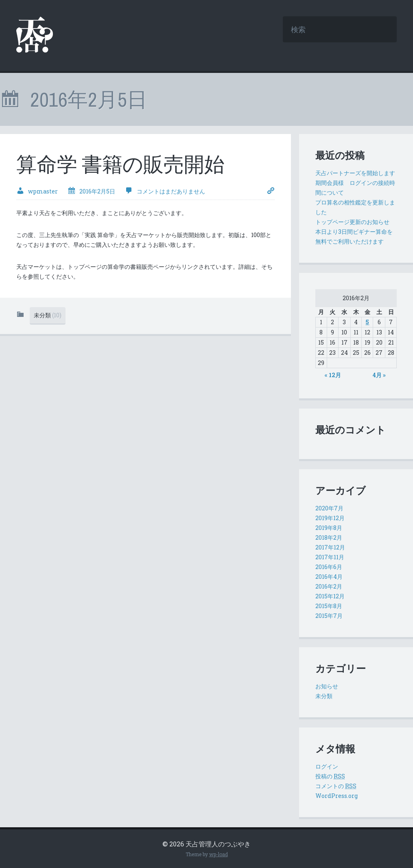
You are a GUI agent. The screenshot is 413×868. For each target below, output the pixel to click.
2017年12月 (330, 547)
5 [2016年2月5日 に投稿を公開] (367, 322)
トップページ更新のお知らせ (352, 222)
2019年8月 (329, 528)
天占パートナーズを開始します (355, 173)
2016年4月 (329, 577)
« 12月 (333, 375)
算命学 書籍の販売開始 (120, 164)
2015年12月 (330, 596)
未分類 (48, 315)
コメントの (336, 786)
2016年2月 (329, 586)
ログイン (327, 766)
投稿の (330, 776)
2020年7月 (329, 508)
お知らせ (327, 686)
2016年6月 (329, 567)
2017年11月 (330, 557)
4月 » (379, 375)
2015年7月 (329, 616)
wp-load (219, 854)
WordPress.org (337, 796)
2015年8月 (329, 606)
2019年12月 (330, 518)
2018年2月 (329, 537)
